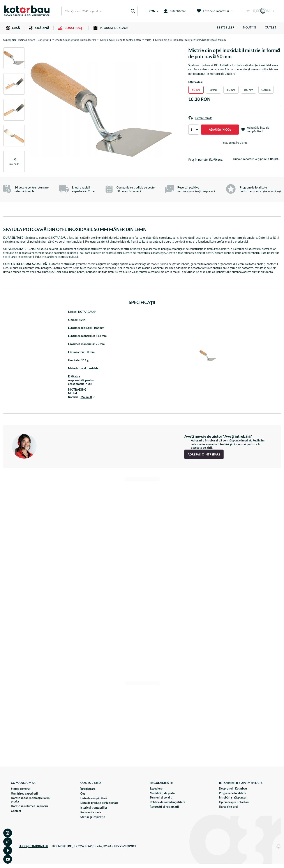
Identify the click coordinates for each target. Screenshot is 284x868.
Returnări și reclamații (164, 807)
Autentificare (175, 11)
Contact (16, 811)
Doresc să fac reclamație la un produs (30, 800)
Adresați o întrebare (204, 454)
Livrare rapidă (204, 118)
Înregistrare (88, 789)
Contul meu (91, 783)
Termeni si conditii (162, 798)
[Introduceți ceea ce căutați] (100, 11)
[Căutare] (133, 11)
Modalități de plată (162, 793)
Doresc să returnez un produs (29, 806)
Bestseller (226, 27)
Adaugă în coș (220, 130)
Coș (83, 794)
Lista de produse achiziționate (100, 803)
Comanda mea (23, 783)
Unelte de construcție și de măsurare (76, 40)
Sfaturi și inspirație (93, 817)
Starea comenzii (21, 789)
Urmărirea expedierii (24, 794)
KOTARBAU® (87, 312)
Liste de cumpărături (213, 11)
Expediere (156, 789)
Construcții (44, 40)
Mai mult (86, 397)
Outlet (271, 27)
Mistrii (148, 40)
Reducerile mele (91, 812)
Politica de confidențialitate (168, 802)
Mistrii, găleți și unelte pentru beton (121, 40)
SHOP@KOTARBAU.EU (33, 846)
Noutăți (250, 27)
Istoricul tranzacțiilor (94, 808)
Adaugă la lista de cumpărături (255, 129)
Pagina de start (26, 40)
